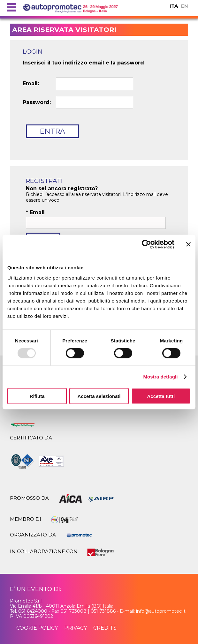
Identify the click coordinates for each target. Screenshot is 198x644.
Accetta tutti (161, 396)
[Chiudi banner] (188, 244)
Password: (37, 102)
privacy (76, 628)
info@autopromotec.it (161, 611)
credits (105, 628)
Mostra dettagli (160, 377)
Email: (31, 84)
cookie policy (37, 628)
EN (185, 6)
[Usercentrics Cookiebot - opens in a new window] (146, 244)
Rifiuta (37, 396)
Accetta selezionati (99, 396)
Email (35, 213)
